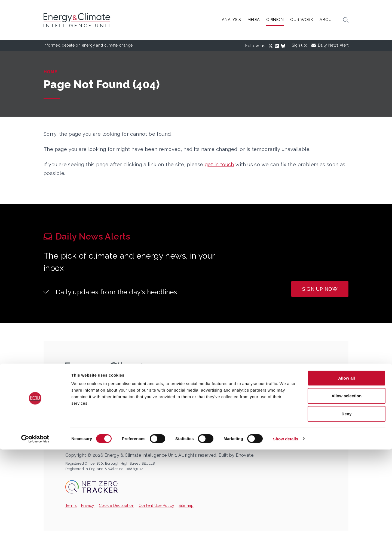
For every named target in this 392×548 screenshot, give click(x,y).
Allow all (347, 476)
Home (50, 72)
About (327, 19)
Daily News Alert (330, 45)
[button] (346, 20)
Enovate (245, 455)
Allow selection (347, 494)
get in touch (219, 164)
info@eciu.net (90, 407)
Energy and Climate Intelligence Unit (115, 426)
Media (254, 19)
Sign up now (320, 289)
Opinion (275, 19)
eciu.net (80, 435)
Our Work (302, 19)
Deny (346, 512)
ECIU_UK (81, 416)
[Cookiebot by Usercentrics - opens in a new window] (35, 537)
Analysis (231, 19)
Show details (286, 537)
